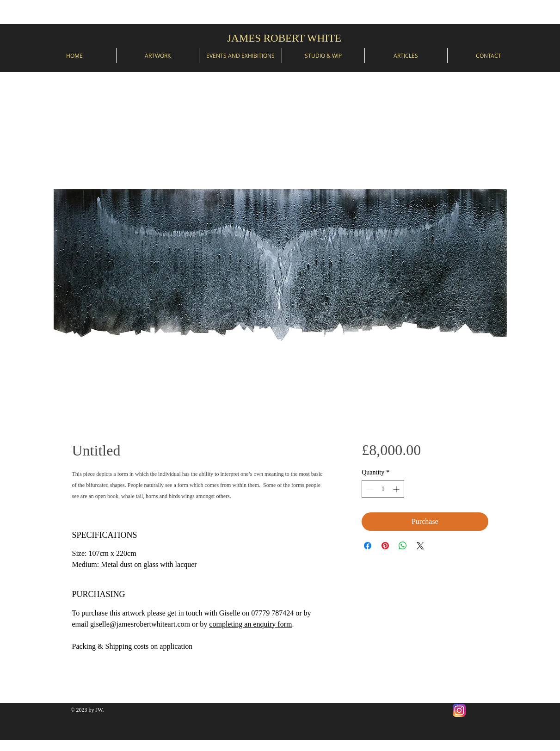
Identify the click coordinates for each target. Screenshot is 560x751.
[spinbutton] (383, 489)
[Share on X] (420, 546)
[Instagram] (459, 710)
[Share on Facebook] (368, 546)
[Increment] (397, 489)
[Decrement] (369, 489)
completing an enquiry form (250, 624)
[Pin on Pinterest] (385, 546)
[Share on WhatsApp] (403, 546)
